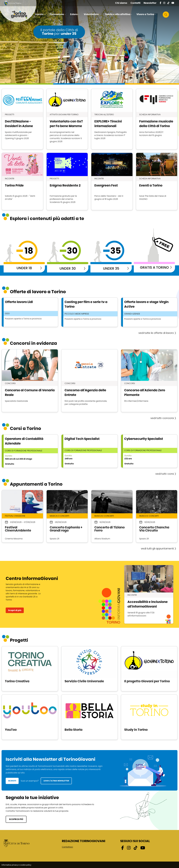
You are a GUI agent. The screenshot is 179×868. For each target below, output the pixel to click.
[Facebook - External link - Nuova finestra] (160, 3)
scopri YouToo (30, 717)
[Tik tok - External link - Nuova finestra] (168, 3)
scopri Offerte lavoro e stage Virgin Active (149, 312)
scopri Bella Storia (89, 717)
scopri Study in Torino (149, 717)
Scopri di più (15, 610)
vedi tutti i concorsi (162, 418)
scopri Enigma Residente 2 (67, 181)
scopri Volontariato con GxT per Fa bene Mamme (67, 119)
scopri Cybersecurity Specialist (149, 451)
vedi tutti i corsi (165, 474)
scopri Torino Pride (22, 181)
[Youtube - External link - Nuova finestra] (173, 3)
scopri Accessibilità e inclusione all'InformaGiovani (149, 594)
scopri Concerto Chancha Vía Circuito (157, 516)
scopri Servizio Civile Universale (89, 669)
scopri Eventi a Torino (157, 181)
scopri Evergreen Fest (112, 181)
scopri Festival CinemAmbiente (22, 516)
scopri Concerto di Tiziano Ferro (112, 516)
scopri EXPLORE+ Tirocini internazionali (112, 119)
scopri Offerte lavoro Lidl (30, 312)
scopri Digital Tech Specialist (89, 451)
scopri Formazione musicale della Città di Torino (157, 119)
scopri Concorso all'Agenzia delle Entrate (89, 381)
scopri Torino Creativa (30, 669)
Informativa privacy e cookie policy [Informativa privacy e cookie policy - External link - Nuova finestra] (16, 865)
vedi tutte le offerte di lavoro (156, 333)
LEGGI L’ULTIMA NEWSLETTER (56, 781)
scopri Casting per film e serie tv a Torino (89, 312)
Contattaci (67, 847)
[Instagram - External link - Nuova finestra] (164, 3)
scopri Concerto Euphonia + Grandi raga (67, 516)
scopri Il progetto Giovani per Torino (149, 669)
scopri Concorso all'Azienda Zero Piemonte (149, 381)
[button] (41, 15)
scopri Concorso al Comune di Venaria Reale (30, 381)
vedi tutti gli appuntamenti (157, 549)
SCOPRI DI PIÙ (16, 819)
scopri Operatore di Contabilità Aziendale (30, 451)
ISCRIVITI (12, 781)
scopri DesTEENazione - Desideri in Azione (22, 119)
